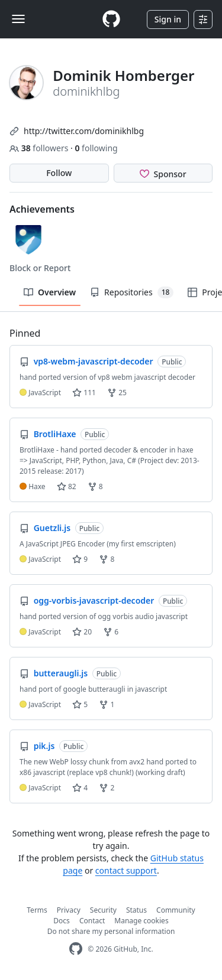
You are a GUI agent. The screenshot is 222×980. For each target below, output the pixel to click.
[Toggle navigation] (18, 19)
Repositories (132, 292)
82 (67, 486)
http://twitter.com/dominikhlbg (84, 131)
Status (136, 910)
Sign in (168, 19)
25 (117, 393)
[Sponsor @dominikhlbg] (163, 173)
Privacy (69, 910)
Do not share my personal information (111, 931)
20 (82, 632)
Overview (50, 292)
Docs (62, 921)
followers (40, 148)
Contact (92, 921)
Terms (37, 910)
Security (103, 910)
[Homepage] (111, 19)
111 (84, 393)
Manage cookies (141, 921)
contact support (126, 870)
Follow (59, 173)
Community (176, 910)
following (96, 148)
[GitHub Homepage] (76, 949)
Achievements (42, 209)
